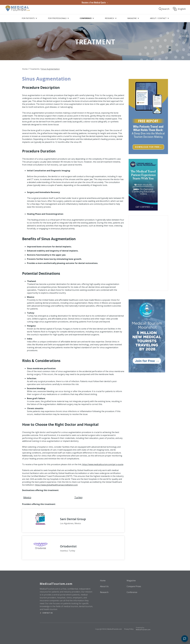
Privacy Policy (129, 629)
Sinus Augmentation (50, 69)
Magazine (131, 581)
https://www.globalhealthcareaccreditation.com (56, 485)
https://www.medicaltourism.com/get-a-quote (103, 464)
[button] (29, 18)
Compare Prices (134, 586)
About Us (104, 586)
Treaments (34, 69)
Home (25, 69)
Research (104, 592)
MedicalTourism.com (115, 629)
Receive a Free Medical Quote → (95, 2)
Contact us (48, 613)
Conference (132, 592)
